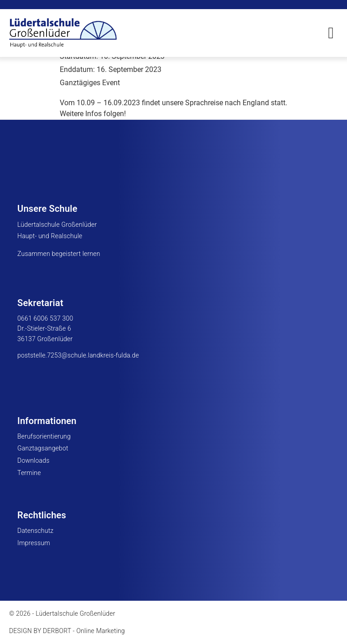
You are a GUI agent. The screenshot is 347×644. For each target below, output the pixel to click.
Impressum (34, 543)
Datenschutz (35, 531)
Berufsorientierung (44, 436)
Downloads (33, 460)
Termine (29, 473)
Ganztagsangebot (43, 448)
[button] (331, 33)
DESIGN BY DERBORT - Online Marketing (67, 631)
